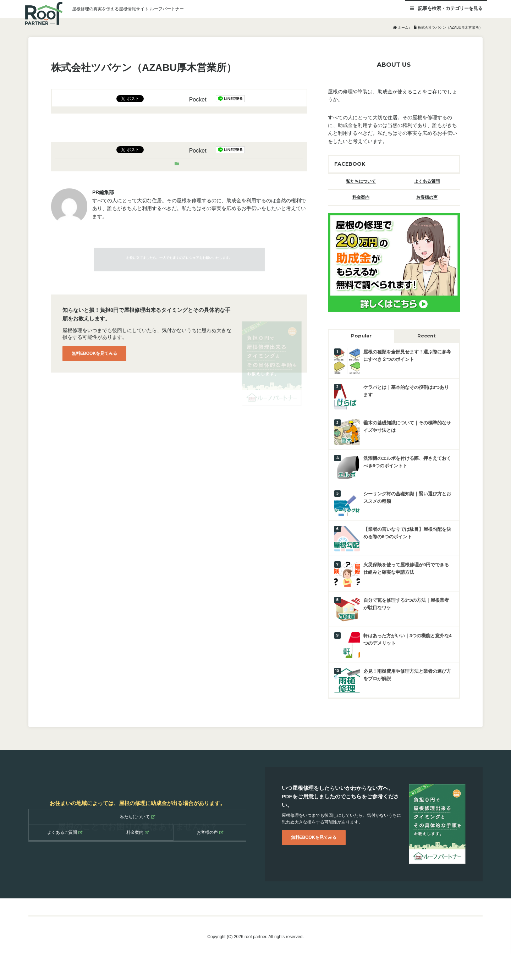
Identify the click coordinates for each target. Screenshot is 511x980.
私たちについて (361, 181)
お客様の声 (427, 197)
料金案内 (361, 197)
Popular (361, 336)
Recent (427, 336)
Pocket (198, 100)
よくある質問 (427, 181)
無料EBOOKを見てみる (94, 353)
